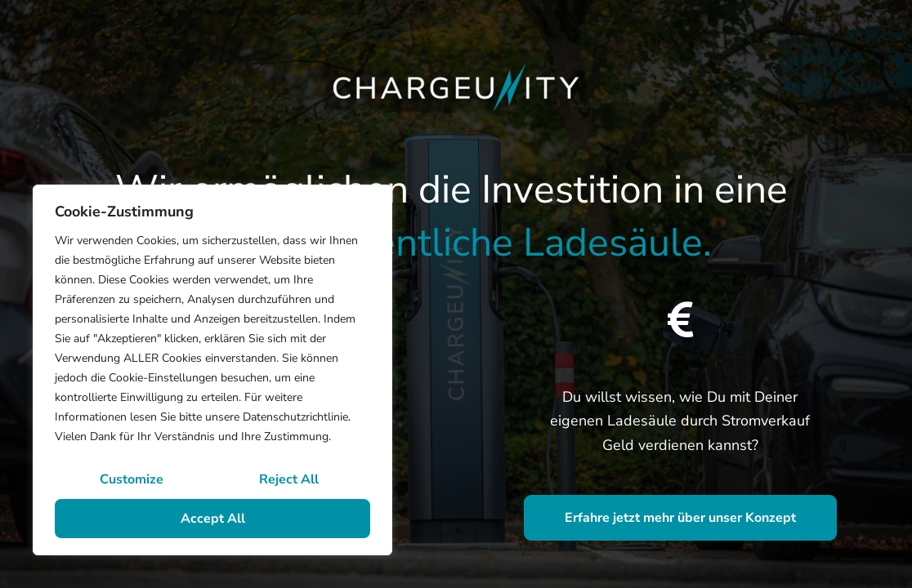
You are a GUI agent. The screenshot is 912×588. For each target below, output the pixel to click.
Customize (132, 479)
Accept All (213, 519)
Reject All (289, 479)
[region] (212, 370)
